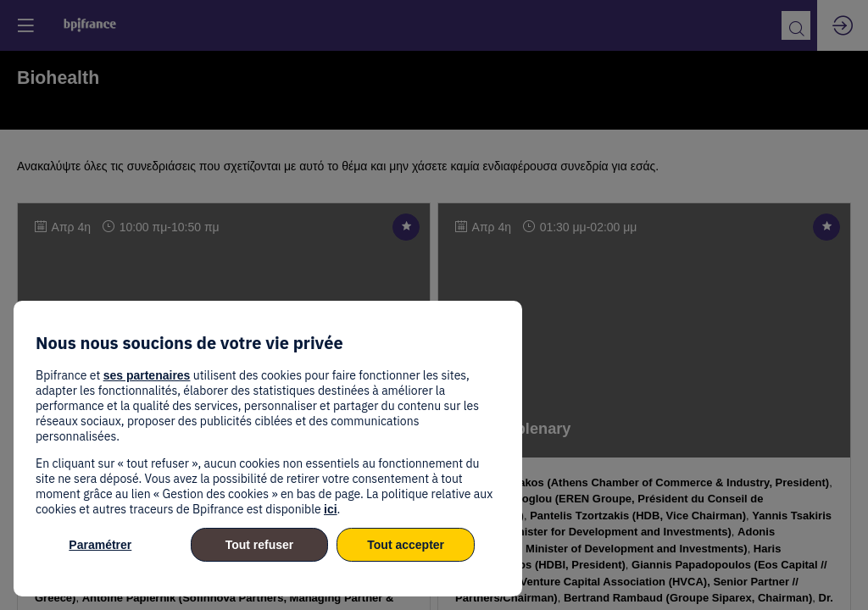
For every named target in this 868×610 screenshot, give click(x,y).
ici (331, 509)
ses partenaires (147, 375)
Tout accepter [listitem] (406, 545)
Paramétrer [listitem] (100, 545)
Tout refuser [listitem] (260, 545)
